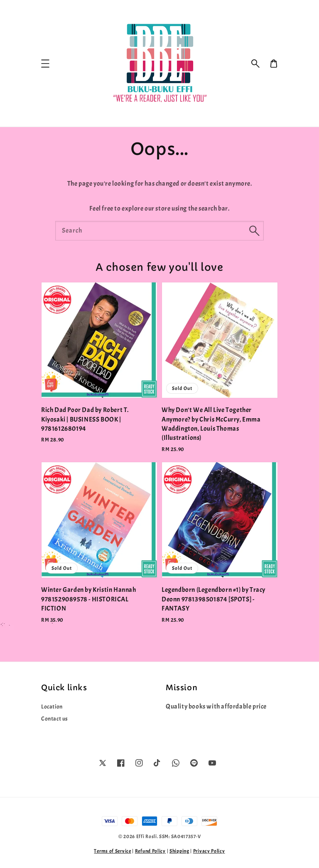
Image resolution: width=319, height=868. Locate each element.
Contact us (55, 719)
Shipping (179, 851)
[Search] (254, 230)
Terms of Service (112, 851)
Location (52, 707)
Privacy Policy (209, 851)
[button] (255, 64)
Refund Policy (150, 851)
